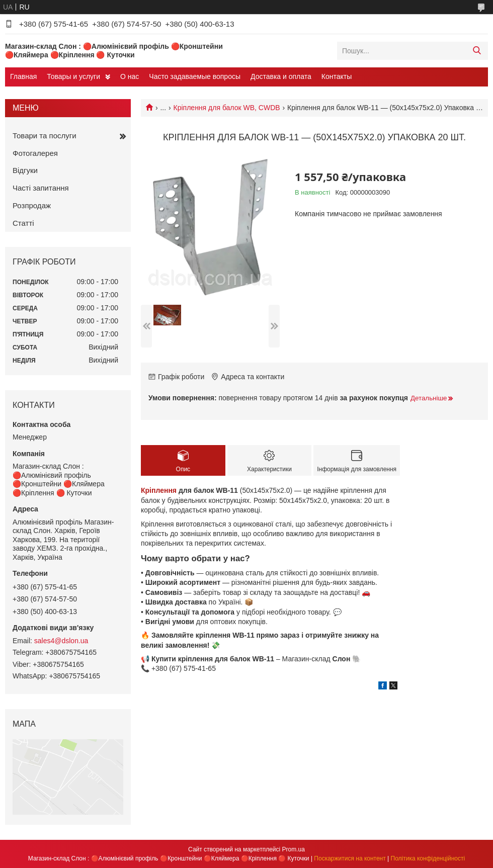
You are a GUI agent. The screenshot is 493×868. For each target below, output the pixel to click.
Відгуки (25, 170)
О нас (130, 76)
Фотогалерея (35, 153)
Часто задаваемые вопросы (195, 76)
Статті (23, 223)
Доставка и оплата (281, 76)
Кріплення (159, 490)
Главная (23, 76)
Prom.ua (294, 849)
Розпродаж (32, 205)
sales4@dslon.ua (61, 641)
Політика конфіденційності (428, 858)
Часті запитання (41, 188)
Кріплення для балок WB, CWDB (227, 108)
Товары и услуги (73, 76)
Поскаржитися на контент (350, 858)
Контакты (337, 76)
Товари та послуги (45, 136)
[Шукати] (477, 51)
